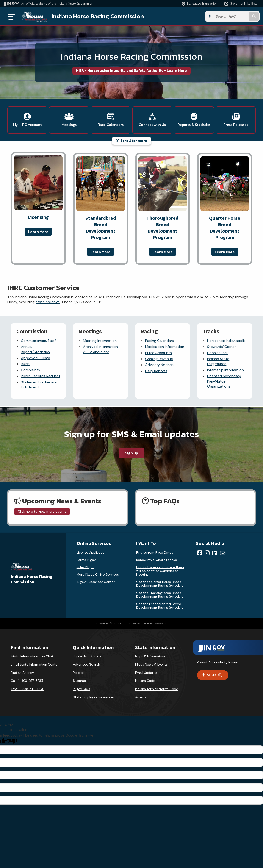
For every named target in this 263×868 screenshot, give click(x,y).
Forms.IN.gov (86, 560)
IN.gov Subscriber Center (96, 582)
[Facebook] (200, 553)
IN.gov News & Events (151, 664)
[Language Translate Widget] (200, 4)
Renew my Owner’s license (157, 560)
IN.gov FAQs (82, 689)
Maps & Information (150, 656)
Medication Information (165, 347)
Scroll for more (131, 141)
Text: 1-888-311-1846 (27, 689)
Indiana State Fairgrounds (218, 361)
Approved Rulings (35, 358)
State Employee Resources (94, 697)
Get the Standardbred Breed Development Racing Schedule (160, 606)
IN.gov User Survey (87, 656)
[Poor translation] (11, 741)
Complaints (30, 370)
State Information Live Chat (32, 656)
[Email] (223, 553)
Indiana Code (145, 681)
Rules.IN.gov (85, 567)
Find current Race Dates (155, 552)
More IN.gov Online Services (98, 574)
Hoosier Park (217, 353)
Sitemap (79, 681)
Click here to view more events (42, 511)
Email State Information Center (35, 664)
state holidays (48, 302)
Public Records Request (41, 376)
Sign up (132, 453)
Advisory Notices (159, 365)
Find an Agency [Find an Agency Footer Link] (22, 673)
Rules (25, 364)
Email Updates (146, 673)
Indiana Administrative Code (157, 689)
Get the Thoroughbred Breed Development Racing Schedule (160, 595)
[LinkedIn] (215, 553)
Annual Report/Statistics (35, 349)
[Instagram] (207, 553)
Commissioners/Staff (38, 341)
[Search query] (231, 16)
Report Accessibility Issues (217, 662)
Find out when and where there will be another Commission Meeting (160, 571)
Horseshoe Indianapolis (226, 341)
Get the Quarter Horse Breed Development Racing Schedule (160, 584)
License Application (91, 552)
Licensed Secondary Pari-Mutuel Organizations (224, 381)
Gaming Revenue (159, 359)
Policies (79, 673)
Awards (141, 697)
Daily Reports (156, 371)
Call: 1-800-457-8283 (27, 681)
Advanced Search (86, 664)
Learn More (38, 232)
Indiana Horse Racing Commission (98, 16)
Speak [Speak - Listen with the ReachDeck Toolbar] (212, 675)
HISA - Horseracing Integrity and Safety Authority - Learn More (131, 70)
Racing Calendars (159, 341)
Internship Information (225, 370)
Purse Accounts (158, 353)
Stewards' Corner (221, 347)
